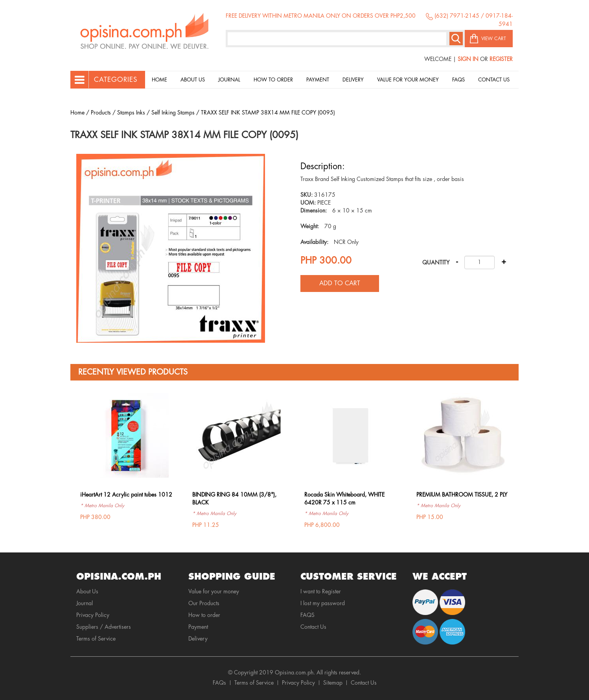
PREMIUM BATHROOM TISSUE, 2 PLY (462, 495)
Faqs (458, 80)
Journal (229, 80)
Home (159, 80)
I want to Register (321, 591)
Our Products (204, 603)
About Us (193, 80)
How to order (273, 80)
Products (101, 113)
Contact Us (494, 80)
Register (501, 59)
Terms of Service (96, 639)
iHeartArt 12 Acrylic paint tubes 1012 (126, 495)
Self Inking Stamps (173, 113)
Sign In (468, 59)
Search (456, 39)
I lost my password (323, 603)
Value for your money (408, 80)
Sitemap (333, 683)
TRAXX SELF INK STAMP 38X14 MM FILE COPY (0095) (268, 113)
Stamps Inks (131, 113)
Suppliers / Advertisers (104, 627)
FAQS (307, 615)
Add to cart (340, 283)
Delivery (353, 80)
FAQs (219, 683)
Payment (318, 80)
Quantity (436, 262)
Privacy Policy (93, 615)
